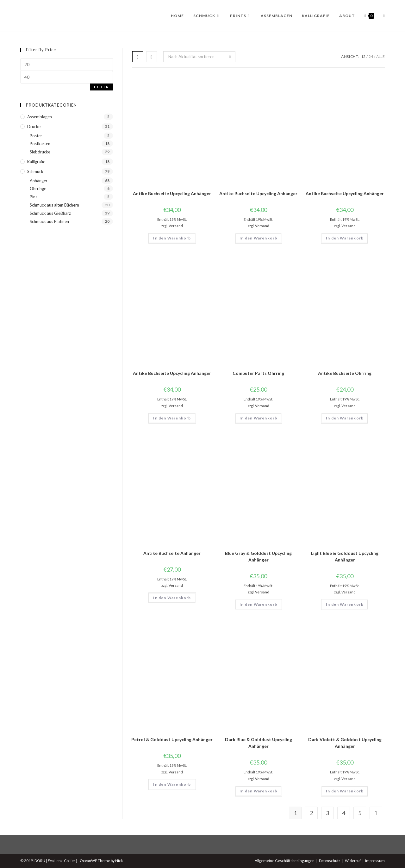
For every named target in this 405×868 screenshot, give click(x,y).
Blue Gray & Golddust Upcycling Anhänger (258, 556)
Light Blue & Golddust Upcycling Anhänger (345, 556)
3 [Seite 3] (327, 813)
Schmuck (35, 171)
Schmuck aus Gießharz (50, 213)
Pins (34, 197)
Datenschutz (330, 861)
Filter (101, 87)
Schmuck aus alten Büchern (54, 205)
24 (371, 56)
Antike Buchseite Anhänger (172, 553)
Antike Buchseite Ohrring (345, 373)
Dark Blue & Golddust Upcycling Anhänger (259, 743)
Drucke (34, 127)
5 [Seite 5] (360, 813)
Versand (176, 226)
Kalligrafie (36, 162)
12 (363, 56)
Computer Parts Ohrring (258, 373)
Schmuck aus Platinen (49, 221)
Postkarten (40, 144)
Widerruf (353, 861)
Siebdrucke (40, 152)
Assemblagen (40, 117)
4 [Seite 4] (344, 813)
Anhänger (39, 181)
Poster (36, 136)
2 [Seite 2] (311, 813)
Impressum (375, 861)
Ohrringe (38, 189)
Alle (380, 56)
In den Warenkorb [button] (172, 238)
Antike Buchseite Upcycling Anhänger (172, 193)
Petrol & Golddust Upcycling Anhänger (172, 739)
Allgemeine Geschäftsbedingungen (285, 861)
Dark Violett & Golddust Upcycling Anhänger (345, 743)
